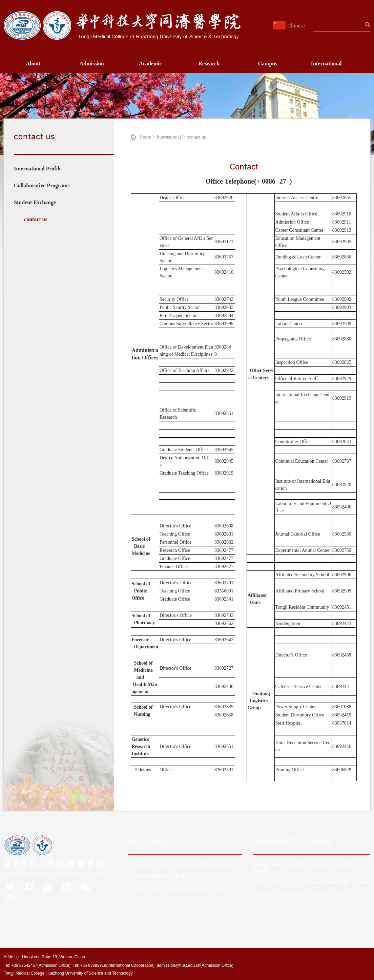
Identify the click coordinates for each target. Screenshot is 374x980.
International (326, 64)
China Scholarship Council (156, 876)
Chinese (290, 26)
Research (209, 64)
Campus (268, 64)
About (33, 64)
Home (145, 137)
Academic (150, 64)
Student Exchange (35, 202)
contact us (36, 219)
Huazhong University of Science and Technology (179, 864)
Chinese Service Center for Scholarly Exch (176, 889)
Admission (92, 64)
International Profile (38, 169)
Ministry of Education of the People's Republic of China (311, 882)
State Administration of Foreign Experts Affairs (301, 895)
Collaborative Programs (42, 185)
